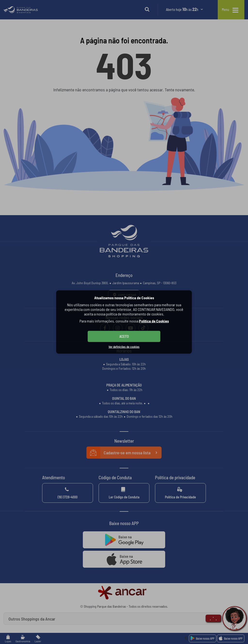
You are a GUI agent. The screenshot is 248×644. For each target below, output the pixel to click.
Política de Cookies (154, 321)
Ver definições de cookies (124, 347)
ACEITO (124, 336)
